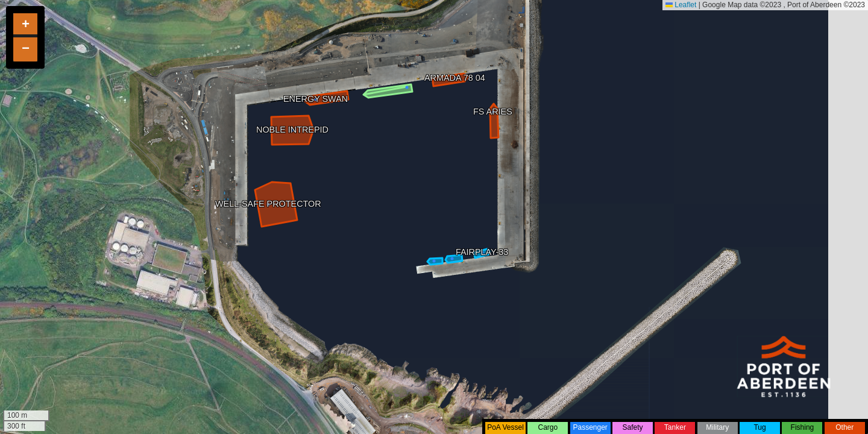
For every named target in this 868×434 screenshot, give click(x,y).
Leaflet (681, 5)
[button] (25, 25)
